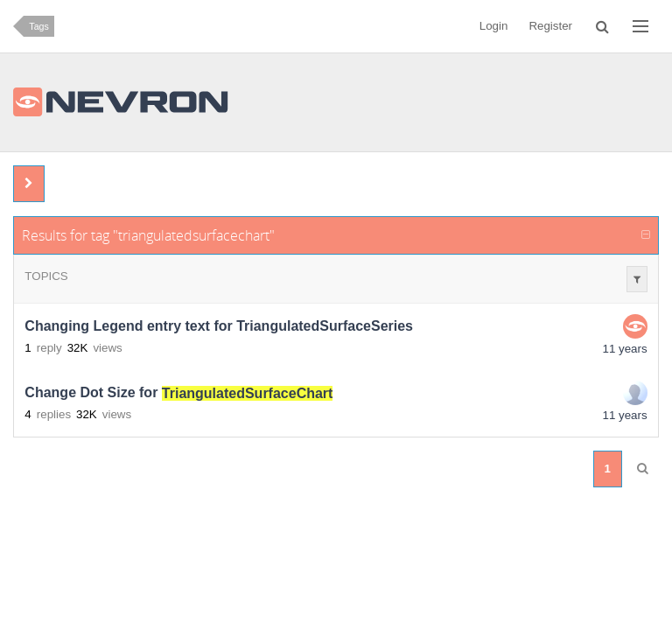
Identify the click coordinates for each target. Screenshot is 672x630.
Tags (39, 26)
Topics (46, 276)
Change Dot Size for (178, 393)
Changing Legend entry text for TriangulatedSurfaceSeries (219, 327)
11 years (625, 349)
